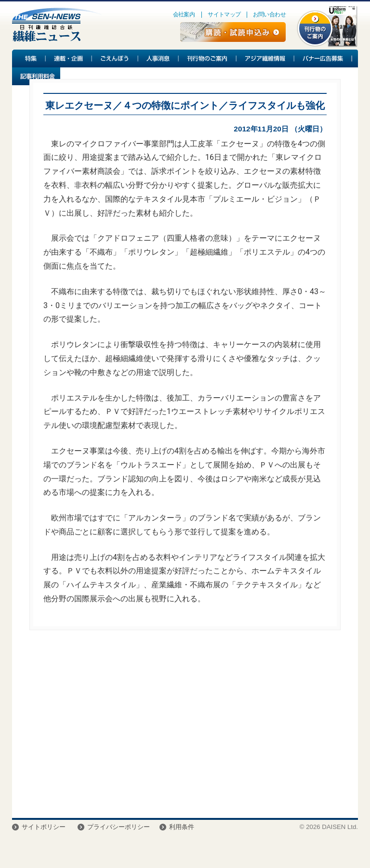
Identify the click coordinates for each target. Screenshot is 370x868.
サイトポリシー (44, 827)
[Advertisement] (185, 726)
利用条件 (182, 827)
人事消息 (159, 58)
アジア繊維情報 (265, 58)
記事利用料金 (36, 76)
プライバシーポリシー (119, 827)
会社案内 (184, 14)
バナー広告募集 (323, 58)
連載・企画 (69, 58)
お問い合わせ (269, 14)
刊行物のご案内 (208, 58)
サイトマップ (224, 14)
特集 (29, 58)
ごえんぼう (115, 58)
